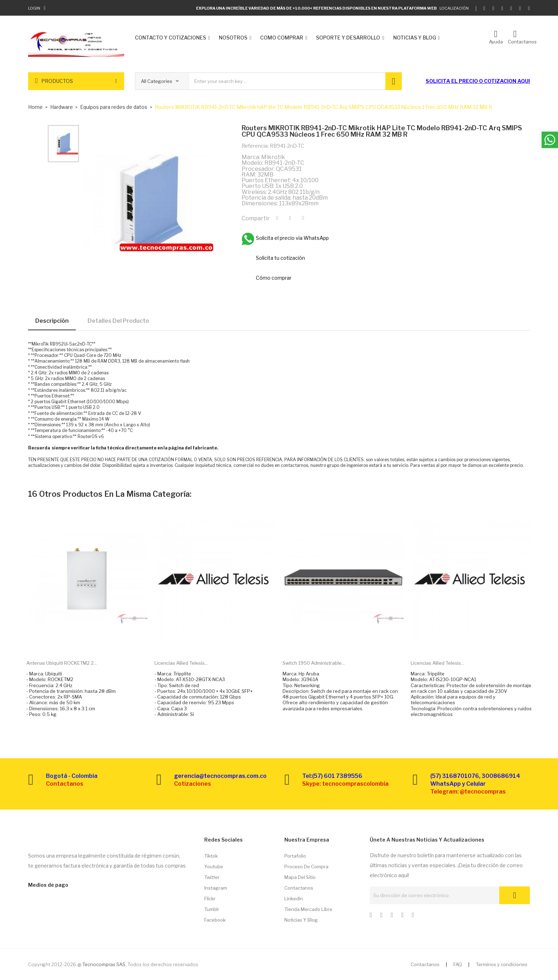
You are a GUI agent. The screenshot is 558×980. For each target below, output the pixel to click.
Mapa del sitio (300, 877)
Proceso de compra (306, 866)
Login (34, 8)
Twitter (212, 877)
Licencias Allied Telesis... (181, 663)
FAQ (458, 964)
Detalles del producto (118, 321)
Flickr (210, 899)
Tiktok (211, 856)
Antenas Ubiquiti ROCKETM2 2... (62, 663)
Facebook (215, 920)
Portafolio (295, 856)
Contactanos (299, 888)
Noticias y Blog (301, 920)
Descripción (52, 321)
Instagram (216, 888)
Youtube (214, 866)
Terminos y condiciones (502, 964)
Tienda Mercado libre (308, 909)
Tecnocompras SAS (104, 964)
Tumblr (212, 909)
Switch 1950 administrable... (314, 663)
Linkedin (294, 899)
